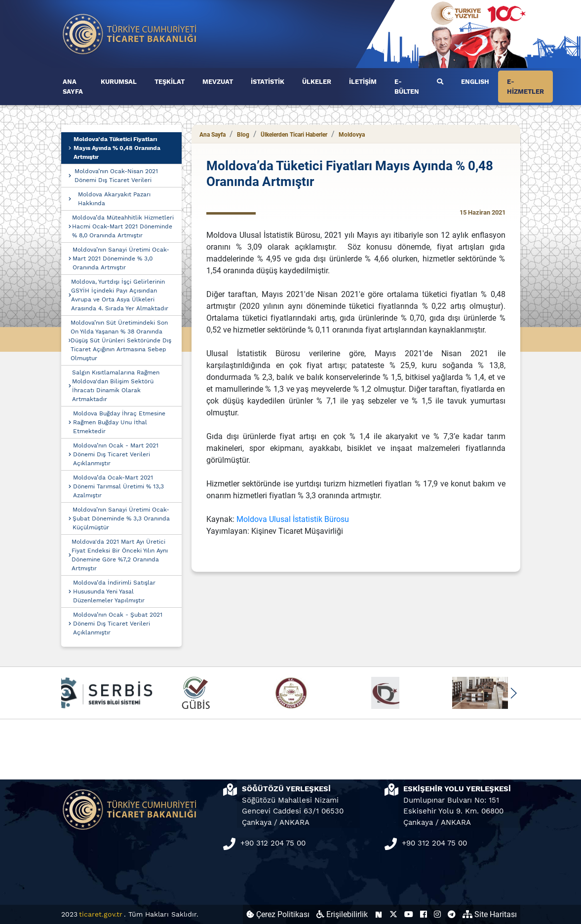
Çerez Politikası (278, 914)
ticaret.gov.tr (101, 914)
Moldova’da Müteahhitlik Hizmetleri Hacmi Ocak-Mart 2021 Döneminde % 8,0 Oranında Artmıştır (123, 226)
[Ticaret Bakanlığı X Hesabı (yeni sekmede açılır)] (393, 914)
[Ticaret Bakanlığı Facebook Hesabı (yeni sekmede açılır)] (424, 914)
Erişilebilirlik (342, 914)
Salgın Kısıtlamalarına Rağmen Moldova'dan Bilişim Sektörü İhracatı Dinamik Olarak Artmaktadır (116, 386)
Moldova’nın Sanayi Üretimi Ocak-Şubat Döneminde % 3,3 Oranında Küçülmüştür (121, 518)
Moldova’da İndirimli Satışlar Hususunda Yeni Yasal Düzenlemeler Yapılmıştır (114, 591)
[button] (514, 693)
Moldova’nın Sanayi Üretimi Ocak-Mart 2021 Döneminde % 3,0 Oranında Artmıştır (121, 259)
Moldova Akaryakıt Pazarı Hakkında (114, 199)
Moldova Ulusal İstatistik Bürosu (293, 519)
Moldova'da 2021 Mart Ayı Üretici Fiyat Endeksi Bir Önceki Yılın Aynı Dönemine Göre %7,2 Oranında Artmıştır (120, 555)
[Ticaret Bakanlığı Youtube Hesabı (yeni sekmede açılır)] (409, 914)
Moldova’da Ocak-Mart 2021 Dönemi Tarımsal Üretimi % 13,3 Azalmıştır (118, 486)
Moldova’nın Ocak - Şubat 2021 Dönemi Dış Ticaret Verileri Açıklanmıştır (118, 624)
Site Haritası (490, 914)
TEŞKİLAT (170, 82)
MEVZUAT (218, 82)
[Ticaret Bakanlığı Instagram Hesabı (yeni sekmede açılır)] (437, 914)
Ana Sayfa (213, 135)
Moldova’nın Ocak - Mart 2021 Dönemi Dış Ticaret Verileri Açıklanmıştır (116, 454)
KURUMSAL (119, 82)
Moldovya (352, 135)
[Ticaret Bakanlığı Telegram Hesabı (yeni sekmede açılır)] (452, 914)
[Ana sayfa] (130, 33)
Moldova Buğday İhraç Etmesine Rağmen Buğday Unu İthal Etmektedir (119, 422)
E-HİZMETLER (525, 87)
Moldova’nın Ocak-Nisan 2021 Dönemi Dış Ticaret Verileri (116, 176)
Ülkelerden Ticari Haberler (294, 135)
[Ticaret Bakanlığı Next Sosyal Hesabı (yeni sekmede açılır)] (379, 914)
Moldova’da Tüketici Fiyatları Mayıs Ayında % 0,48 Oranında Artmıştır (117, 148)
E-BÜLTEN (407, 87)
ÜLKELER (317, 82)
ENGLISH (475, 82)
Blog (243, 135)
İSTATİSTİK (268, 82)
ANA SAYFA (73, 87)
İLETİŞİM (363, 82)
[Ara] (440, 82)
